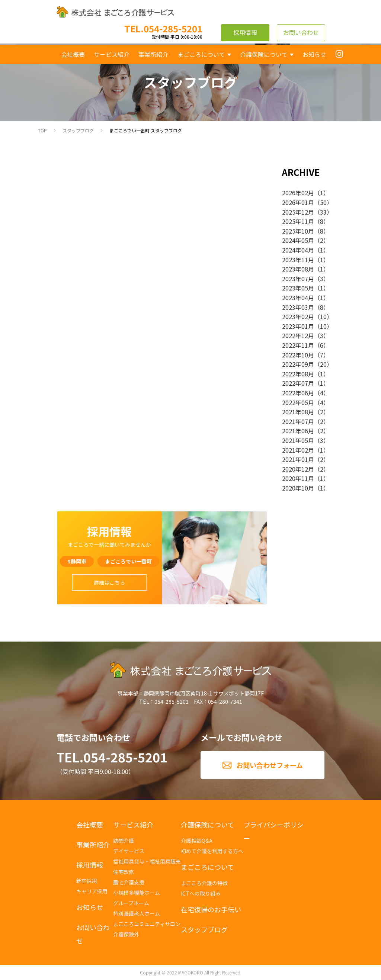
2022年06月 (298, 393)
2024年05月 (298, 240)
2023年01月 (298, 326)
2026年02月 (298, 193)
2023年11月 (298, 260)
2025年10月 (298, 231)
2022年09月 (298, 364)
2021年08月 (298, 412)
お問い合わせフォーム (270, 765)
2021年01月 (298, 459)
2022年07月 (298, 383)
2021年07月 (298, 421)
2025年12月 (298, 212)
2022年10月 (298, 355)
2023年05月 (298, 288)
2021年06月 (298, 431)
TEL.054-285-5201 (112, 757)
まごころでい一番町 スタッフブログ (146, 130)
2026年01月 (298, 202)
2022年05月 (298, 402)
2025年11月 (298, 221)
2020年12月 (298, 469)
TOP (42, 130)
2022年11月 (298, 345)
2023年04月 (298, 298)
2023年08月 (298, 269)
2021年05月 (298, 440)
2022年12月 (298, 335)
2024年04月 (298, 250)
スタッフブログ (78, 130)
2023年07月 (298, 279)
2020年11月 (298, 478)
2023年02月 (298, 317)
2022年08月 (298, 374)
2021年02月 (298, 450)
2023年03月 (298, 307)
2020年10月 (298, 488)
